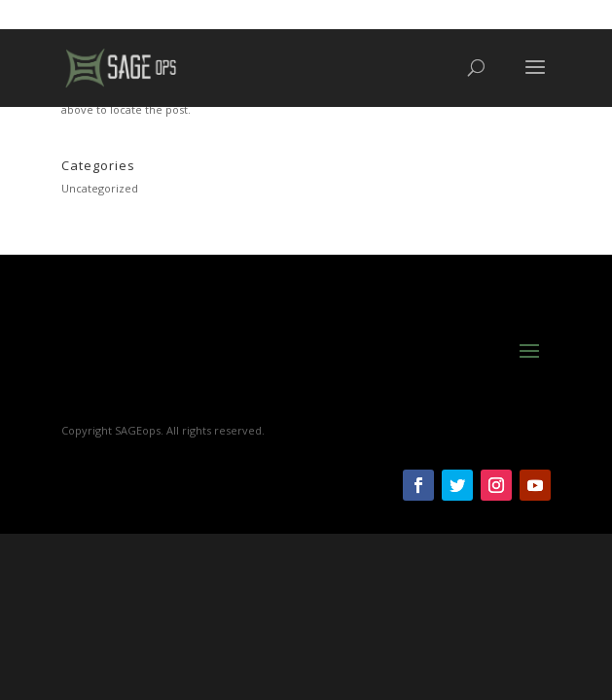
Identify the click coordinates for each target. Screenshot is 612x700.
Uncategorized (100, 188)
